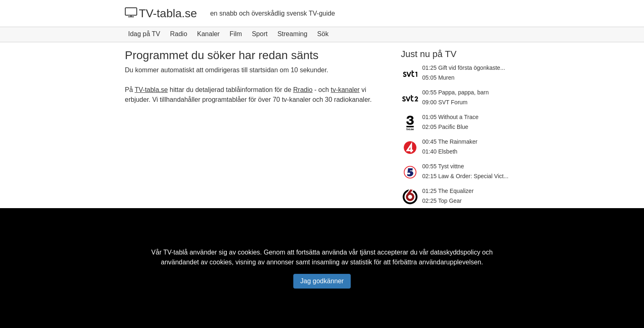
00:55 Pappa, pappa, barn (455, 92)
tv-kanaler (345, 90)
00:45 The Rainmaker (450, 142)
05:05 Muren (438, 78)
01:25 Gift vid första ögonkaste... (464, 68)
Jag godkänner (322, 281)
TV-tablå (175, 252)
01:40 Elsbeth (440, 151)
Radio (179, 34)
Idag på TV (144, 34)
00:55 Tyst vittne (443, 166)
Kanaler (208, 34)
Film (236, 34)
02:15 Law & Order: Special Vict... (465, 176)
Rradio (303, 90)
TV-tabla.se (161, 13)
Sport (260, 34)
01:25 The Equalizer (448, 191)
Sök (323, 34)
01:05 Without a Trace (450, 117)
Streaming (292, 34)
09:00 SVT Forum (445, 102)
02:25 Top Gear (442, 201)
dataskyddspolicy (455, 252)
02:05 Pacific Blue (445, 127)
